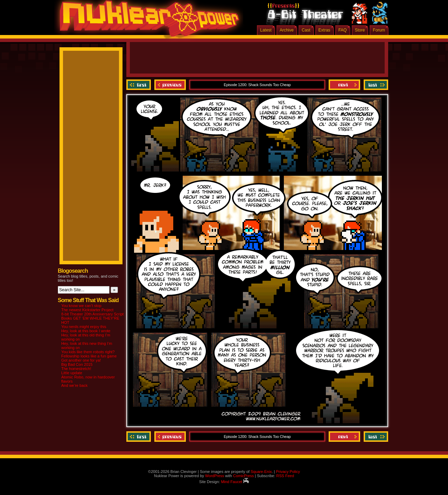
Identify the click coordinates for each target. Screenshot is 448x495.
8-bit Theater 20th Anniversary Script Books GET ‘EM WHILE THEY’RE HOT (92, 318)
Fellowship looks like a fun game (89, 356)
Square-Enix (261, 472)
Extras (324, 30)
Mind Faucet (235, 482)
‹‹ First (139, 85)
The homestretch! (76, 369)
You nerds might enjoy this (84, 327)
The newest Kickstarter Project (87, 310)
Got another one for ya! (81, 360)
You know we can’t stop (81, 306)
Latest (266, 30)
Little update (72, 373)
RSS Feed (285, 476)
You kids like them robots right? (88, 352)
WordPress (215, 476)
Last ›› (375, 85)
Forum (379, 30)
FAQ (343, 30)
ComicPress (243, 476)
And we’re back (74, 385)
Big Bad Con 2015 (77, 364)
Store (360, 30)
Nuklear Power (147, 21)
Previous (170, 85)
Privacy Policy (288, 472)
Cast (306, 30)
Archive (287, 30)
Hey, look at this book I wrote (86, 331)
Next (344, 85)
